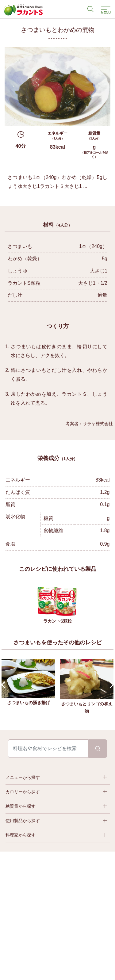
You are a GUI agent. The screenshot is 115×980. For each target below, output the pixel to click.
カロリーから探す (23, 792)
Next (111, 685)
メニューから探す (23, 777)
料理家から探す (21, 835)
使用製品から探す (23, 821)
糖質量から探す (21, 806)
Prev (5, 685)
